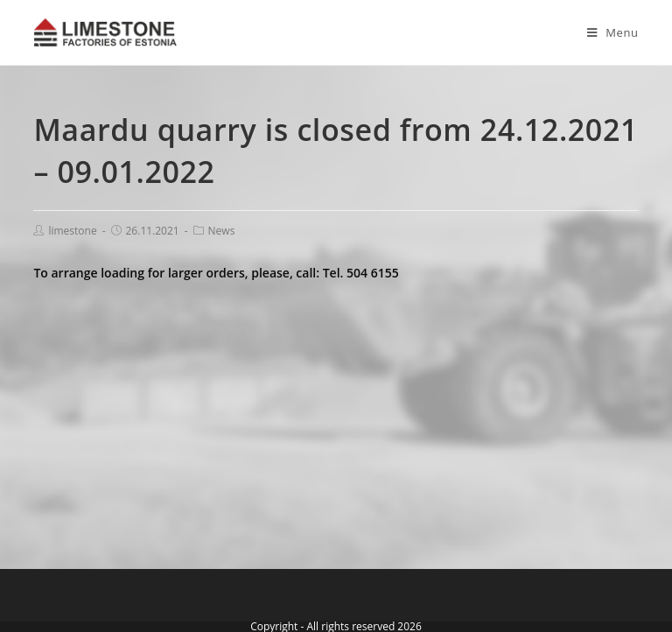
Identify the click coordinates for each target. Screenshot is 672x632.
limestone (72, 231)
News (222, 231)
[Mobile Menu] (606, 32)
